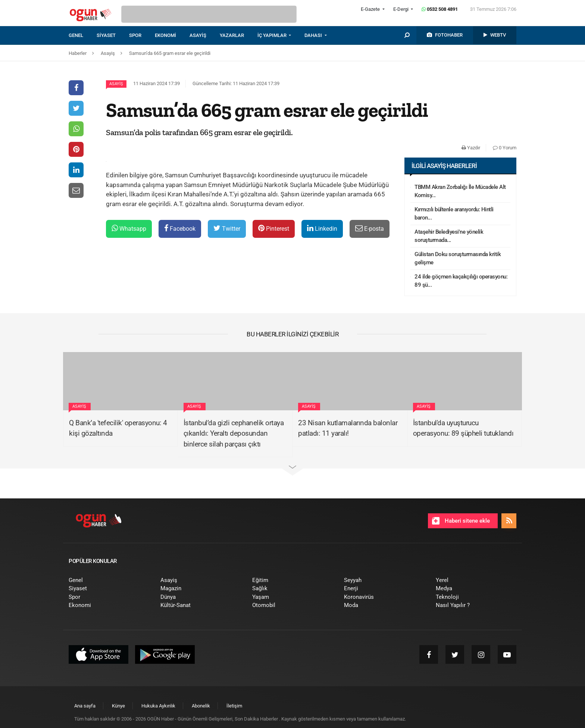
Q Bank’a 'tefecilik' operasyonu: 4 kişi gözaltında (118, 428)
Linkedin (322, 228)
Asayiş (116, 84)
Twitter (227, 228)
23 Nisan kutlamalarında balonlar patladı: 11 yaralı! (348, 428)
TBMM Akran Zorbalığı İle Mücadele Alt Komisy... (460, 191)
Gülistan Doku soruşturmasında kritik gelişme (458, 259)
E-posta (370, 228)
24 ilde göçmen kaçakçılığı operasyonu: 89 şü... (461, 281)
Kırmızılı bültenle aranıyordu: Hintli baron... (454, 214)
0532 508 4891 (440, 9)
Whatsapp (129, 228)
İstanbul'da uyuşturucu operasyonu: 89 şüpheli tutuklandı (463, 428)
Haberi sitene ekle (461, 521)
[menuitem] (83, 35)
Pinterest (274, 228)
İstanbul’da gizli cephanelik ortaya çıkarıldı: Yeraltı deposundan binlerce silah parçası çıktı (234, 433)
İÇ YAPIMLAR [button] (273, 35)
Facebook (180, 228)
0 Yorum (505, 148)
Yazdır (471, 148)
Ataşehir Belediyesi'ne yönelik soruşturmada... (449, 236)
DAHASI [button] (314, 35)
